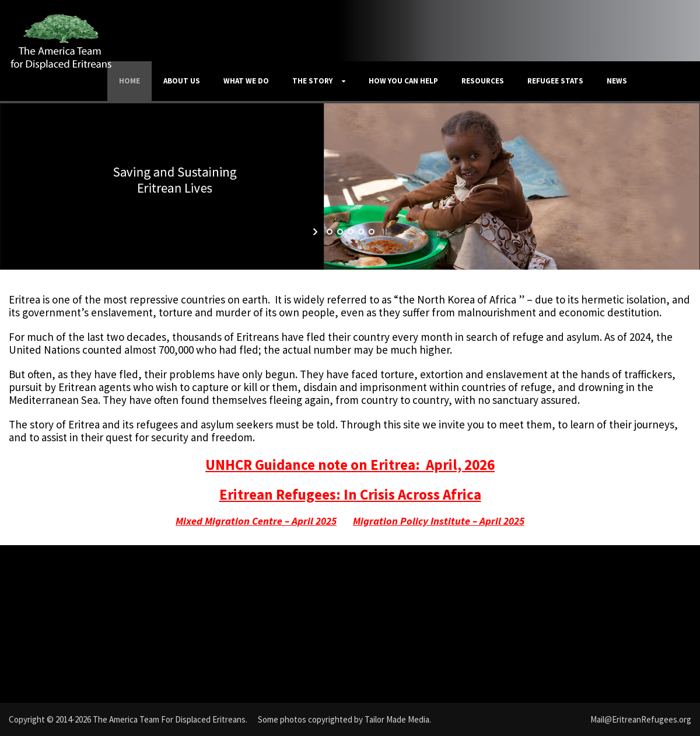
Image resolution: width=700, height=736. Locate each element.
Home (129, 81)
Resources (483, 81)
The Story (312, 81)
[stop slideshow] (384, 232)
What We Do (246, 81)
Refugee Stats (555, 81)
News (617, 81)
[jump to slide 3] (350, 232)
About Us (182, 81)
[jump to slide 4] (360, 232)
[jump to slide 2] (339, 232)
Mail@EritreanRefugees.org (641, 719)
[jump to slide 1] (329, 232)
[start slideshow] (316, 232)
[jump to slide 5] (371, 232)
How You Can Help (403, 81)
